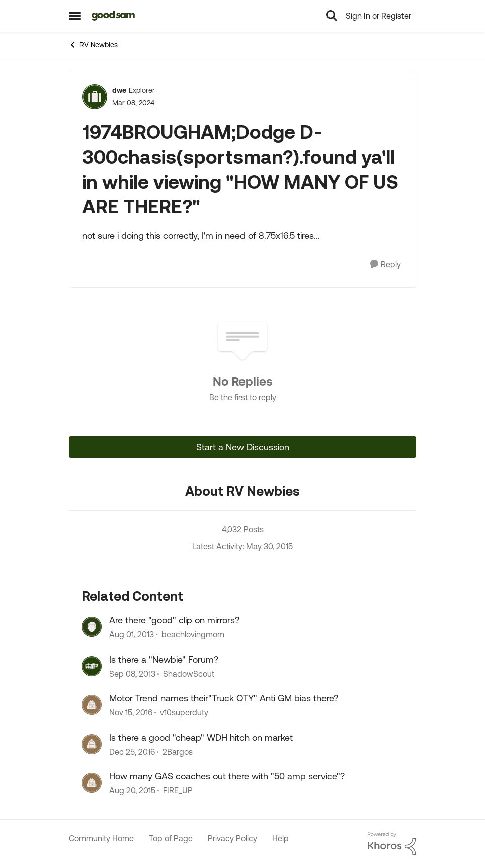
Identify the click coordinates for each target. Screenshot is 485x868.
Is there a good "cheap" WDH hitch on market (201, 737)
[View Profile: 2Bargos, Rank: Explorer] (92, 744)
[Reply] (386, 265)
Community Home (101, 838)
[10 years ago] (132, 790)
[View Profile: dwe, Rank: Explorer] (95, 97)
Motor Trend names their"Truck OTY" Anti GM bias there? (224, 698)
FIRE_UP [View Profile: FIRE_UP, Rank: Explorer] (178, 790)
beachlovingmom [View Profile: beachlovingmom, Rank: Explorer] (193, 635)
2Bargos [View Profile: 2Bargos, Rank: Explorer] (178, 752)
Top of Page (171, 838)
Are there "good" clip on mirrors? (174, 620)
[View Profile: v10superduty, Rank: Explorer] (92, 705)
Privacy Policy (232, 838)
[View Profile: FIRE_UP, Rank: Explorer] (92, 783)
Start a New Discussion (243, 447)
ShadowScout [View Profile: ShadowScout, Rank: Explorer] (189, 674)
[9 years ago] (131, 713)
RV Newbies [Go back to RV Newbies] (93, 45)
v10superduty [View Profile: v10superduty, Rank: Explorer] (184, 713)
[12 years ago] (132, 635)
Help (280, 838)
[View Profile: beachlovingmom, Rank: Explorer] (92, 627)
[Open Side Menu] (75, 16)
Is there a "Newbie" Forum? (164, 659)
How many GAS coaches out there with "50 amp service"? (227, 776)
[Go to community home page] (113, 16)
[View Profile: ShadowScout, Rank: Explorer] (92, 666)
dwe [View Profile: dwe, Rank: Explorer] (119, 90)
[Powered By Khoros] (392, 844)
